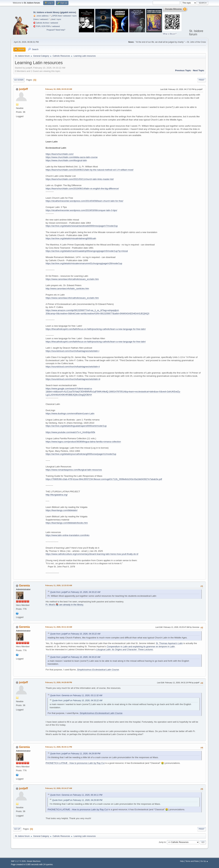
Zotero (36, 19)
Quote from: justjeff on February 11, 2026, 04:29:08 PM (75, 754)
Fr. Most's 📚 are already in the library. (65, 605)
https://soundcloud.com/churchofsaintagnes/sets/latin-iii (73, 379)
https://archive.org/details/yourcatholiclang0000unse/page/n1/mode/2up (81, 454)
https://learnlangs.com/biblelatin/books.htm (67, 523)
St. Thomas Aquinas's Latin (169, 643)
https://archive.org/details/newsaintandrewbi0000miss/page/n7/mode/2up (82, 226)
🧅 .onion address (41, 16)
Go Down (19, 80)
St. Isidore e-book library (46, 12)
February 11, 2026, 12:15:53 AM (59, 585)
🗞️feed (52, 19)
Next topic (198, 70)
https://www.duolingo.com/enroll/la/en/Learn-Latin (70, 413)
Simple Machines (34, 861)
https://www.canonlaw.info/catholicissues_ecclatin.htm (72, 279)
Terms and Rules (192, 861)
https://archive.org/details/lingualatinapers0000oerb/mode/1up (76, 426)
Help (182, 861)
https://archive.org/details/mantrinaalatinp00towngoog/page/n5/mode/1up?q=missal (87, 251)
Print (202, 80)
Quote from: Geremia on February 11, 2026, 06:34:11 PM (76, 795)
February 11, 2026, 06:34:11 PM (59, 747)
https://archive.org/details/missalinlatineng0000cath (71, 238)
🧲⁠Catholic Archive (41, 23)
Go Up (17, 829)
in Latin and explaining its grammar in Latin (148, 646)
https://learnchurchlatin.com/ (60, 154)
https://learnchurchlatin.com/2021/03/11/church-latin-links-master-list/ (80, 179)
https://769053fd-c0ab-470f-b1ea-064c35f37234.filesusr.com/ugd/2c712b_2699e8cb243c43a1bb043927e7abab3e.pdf (104, 479)
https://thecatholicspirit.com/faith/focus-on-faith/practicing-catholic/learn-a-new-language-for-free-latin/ (96, 329)
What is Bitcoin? (170, 34)
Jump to (162, 842)
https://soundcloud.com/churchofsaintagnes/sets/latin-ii (73, 367)
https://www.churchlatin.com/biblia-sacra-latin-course (71, 157)
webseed (67, 16)
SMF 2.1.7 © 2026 (18, 861)
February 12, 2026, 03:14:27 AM (59, 788)
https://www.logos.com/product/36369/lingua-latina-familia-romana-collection (83, 442)
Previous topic (183, 70)
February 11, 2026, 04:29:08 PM (59, 682)
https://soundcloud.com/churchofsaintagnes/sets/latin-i (72, 351)
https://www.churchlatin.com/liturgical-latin (66, 160)
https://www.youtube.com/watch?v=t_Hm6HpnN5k (70, 432)
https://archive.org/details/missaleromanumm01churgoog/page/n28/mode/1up (84, 263)
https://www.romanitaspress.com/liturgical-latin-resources (74, 470)
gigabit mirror (68, 12)
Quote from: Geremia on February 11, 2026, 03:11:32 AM (76, 695)
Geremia (24, 586)
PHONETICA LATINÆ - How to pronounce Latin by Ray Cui (75, 763)
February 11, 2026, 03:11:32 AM (59, 627)
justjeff (23, 89)
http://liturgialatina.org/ (57, 495)
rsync (74, 16)
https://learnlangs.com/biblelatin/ (61, 510)
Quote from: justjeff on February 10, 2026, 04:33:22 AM (75, 592)
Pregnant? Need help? (56, 30)
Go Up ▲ (204, 861)
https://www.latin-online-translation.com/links (67, 535)
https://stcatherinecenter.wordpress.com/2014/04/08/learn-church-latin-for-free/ (84, 201)
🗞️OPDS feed (56, 16)
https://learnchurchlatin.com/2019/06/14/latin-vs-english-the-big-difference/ (82, 189)
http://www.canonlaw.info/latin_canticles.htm (67, 289)
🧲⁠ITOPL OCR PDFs (42, 26)
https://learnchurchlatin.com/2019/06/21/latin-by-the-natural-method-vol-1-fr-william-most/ (89, 170)
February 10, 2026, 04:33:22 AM (59, 89)
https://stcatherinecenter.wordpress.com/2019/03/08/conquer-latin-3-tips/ (81, 210)
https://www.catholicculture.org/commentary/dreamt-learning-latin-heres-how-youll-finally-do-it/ (92, 554)
